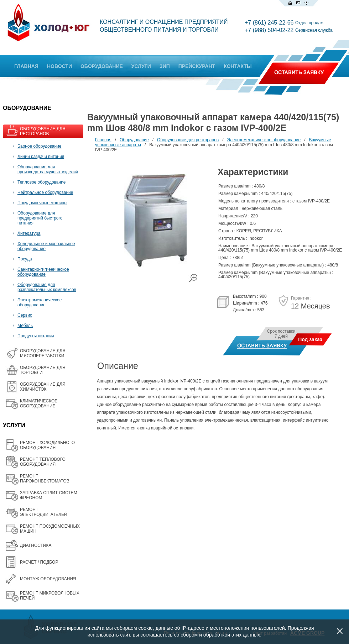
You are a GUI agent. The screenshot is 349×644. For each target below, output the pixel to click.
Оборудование (134, 140)
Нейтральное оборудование (45, 192)
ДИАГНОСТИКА (36, 545)
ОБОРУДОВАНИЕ (102, 66)
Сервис (25, 315)
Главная (103, 140)
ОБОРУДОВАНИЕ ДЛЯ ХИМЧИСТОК (43, 387)
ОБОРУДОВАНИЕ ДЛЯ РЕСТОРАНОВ (43, 131)
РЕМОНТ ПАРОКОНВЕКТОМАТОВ (45, 479)
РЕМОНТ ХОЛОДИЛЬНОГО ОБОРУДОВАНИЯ (47, 445)
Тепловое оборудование (42, 182)
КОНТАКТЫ (238, 66)
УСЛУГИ (141, 66)
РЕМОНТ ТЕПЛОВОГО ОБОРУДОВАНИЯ (43, 462)
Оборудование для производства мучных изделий (48, 169)
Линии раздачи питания (41, 157)
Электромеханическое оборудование (40, 302)
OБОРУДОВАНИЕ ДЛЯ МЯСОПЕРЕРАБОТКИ (43, 353)
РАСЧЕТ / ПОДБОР (39, 562)
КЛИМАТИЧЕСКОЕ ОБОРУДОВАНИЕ (39, 403)
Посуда (25, 259)
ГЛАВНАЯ (26, 66)
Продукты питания (36, 336)
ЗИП (165, 66)
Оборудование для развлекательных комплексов (47, 287)
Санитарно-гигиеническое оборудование (43, 272)
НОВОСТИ (59, 66)
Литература (29, 233)
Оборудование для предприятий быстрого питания (40, 218)
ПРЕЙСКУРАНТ (197, 66)
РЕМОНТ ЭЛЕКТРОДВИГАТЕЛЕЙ (44, 512)
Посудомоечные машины (42, 203)
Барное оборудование (40, 146)
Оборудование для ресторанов (188, 140)
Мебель (25, 326)
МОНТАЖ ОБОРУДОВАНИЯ (48, 579)
